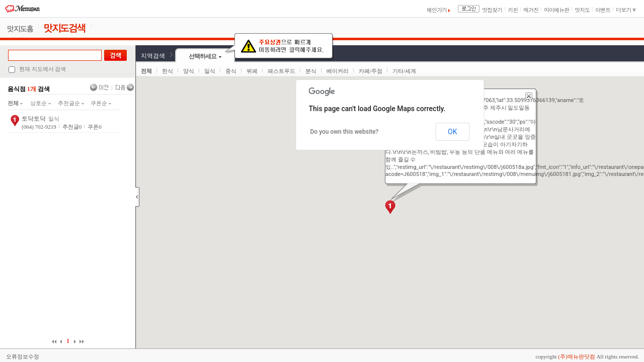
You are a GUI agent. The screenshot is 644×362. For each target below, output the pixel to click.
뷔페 (252, 71)
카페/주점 (371, 71)
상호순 (41, 103)
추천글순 (71, 103)
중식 (231, 71)
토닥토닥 (34, 119)
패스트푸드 (281, 71)
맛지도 (582, 10)
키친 (513, 10)
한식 (168, 71)
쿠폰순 (101, 103)
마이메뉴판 (556, 10)
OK (452, 132)
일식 (210, 71)
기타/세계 (404, 71)
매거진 (531, 10)
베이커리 (338, 71)
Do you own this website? (345, 132)
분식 (311, 71)
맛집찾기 (492, 10)
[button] (390, 207)
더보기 (626, 10)
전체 (15, 103)
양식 (189, 71)
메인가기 (438, 10)
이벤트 (603, 10)
